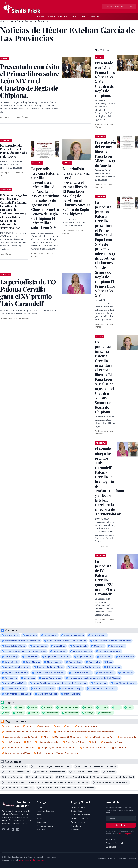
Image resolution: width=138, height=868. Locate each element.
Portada (40, 16)
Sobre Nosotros (78, 807)
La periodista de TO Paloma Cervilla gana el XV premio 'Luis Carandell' (105, 578)
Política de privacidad (127, 834)
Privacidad (102, 859)
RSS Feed (41, 830)
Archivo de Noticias (45, 826)
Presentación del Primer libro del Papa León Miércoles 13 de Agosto (14, 151)
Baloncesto (96, 16)
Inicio (2, 21)
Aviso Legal (76, 826)
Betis (74, 16)
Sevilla (83, 16)
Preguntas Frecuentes (115, 843)
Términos (122, 859)
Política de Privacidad (81, 815)
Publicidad (110, 839)
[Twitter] (8, 829)
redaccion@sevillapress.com (31, 860)
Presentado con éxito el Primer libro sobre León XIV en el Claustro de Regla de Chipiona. (105, 79)
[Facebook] (3, 829)
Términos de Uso (79, 822)
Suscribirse (121, 825)
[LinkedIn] (18, 829)
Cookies (112, 859)
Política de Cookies (80, 818)
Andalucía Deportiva (58, 16)
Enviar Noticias (112, 847)
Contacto (75, 830)
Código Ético (77, 811)
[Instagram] (13, 829)
